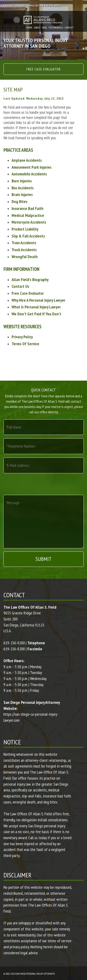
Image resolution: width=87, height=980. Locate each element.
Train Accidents (24, 243)
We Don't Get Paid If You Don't (36, 314)
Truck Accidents (24, 250)
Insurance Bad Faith (27, 208)
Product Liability (25, 229)
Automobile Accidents (29, 174)
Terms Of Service (25, 344)
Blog (45, 27)
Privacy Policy (22, 337)
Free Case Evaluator (43, 69)
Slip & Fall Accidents (28, 236)
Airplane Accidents (27, 160)
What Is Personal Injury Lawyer (36, 307)
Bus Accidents (23, 188)
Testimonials (56, 27)
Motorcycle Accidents (29, 222)
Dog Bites (19, 201)
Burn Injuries (22, 181)
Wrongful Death (25, 257)
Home (29, 27)
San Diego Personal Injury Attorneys (35, 974)
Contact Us (20, 286)
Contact (69, 27)
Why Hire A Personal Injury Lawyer (39, 300)
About (37, 27)
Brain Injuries (22, 194)
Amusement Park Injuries (32, 167)
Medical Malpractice (28, 215)
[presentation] (42, 484)
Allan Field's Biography (30, 280)
